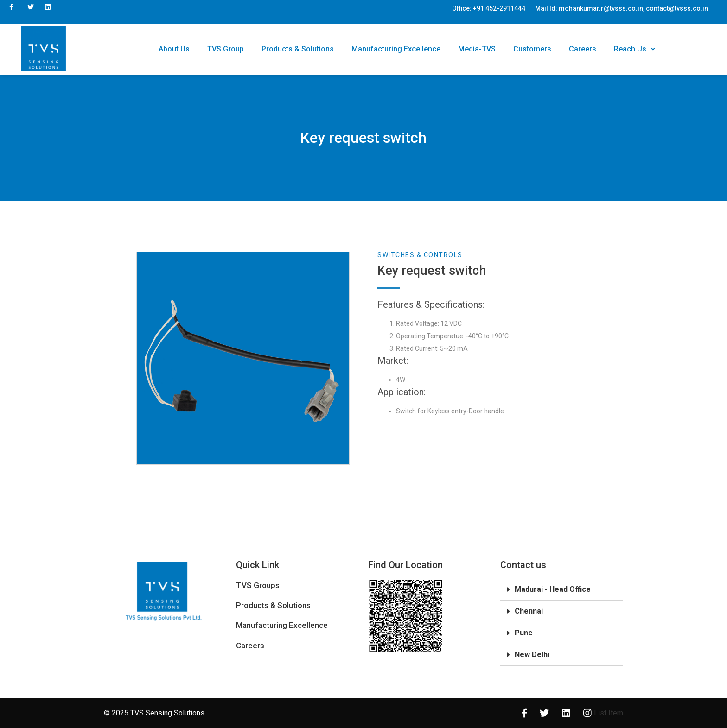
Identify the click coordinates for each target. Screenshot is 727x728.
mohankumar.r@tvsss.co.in (601, 8)
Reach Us (635, 49)
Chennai (529, 611)
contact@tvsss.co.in (677, 8)
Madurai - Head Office (553, 589)
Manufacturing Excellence (396, 49)
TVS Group (226, 49)
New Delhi (532, 655)
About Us (174, 49)
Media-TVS (477, 49)
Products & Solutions (298, 49)
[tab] (562, 590)
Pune (524, 633)
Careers (583, 49)
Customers (532, 49)
